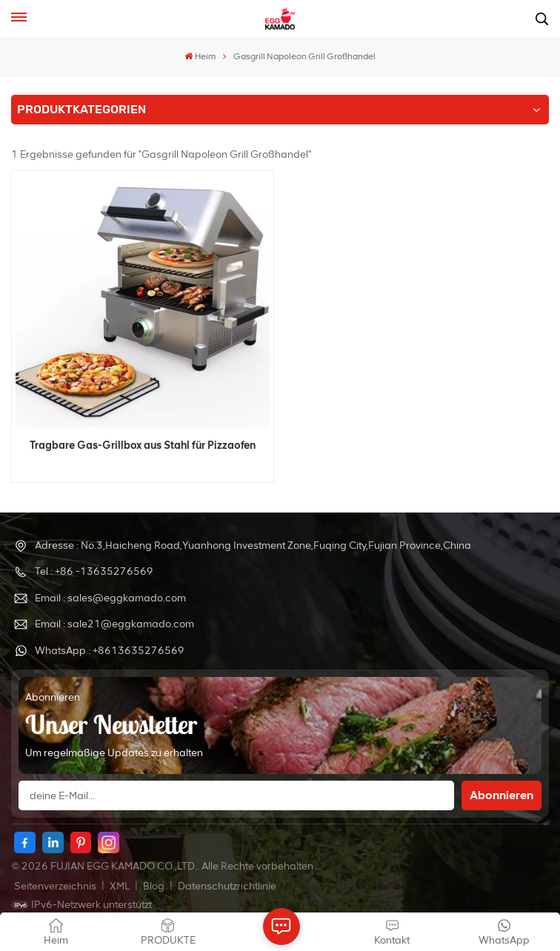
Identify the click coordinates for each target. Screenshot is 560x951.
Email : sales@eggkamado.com (110, 598)
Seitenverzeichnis (56, 886)
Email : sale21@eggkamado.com (114, 624)
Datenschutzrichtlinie (227, 886)
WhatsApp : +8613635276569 (110, 651)
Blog (155, 886)
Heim (200, 56)
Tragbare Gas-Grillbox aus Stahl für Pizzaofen (143, 445)
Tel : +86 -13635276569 (94, 571)
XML (120, 886)
